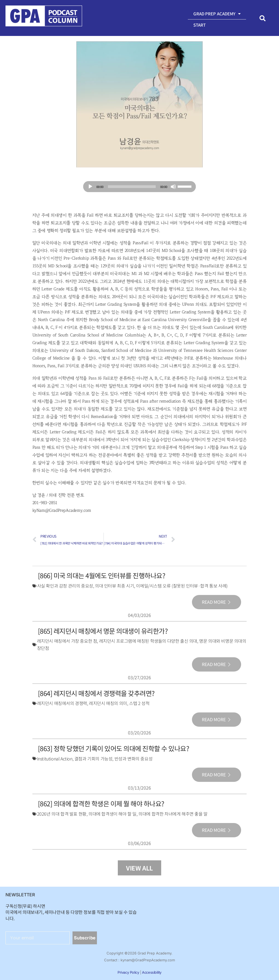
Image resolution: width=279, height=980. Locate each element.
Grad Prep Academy (217, 14)
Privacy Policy (128, 971)
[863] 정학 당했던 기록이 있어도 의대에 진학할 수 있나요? (114, 747)
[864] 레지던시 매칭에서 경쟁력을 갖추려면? (96, 693)
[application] (139, 187)
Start (200, 25)
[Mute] (173, 187)
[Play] (90, 187)
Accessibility (152, 971)
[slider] (132, 187)
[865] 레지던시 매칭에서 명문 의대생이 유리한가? (103, 631)
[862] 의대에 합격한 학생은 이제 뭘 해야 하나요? (101, 802)
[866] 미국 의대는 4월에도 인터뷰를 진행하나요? (102, 575)
